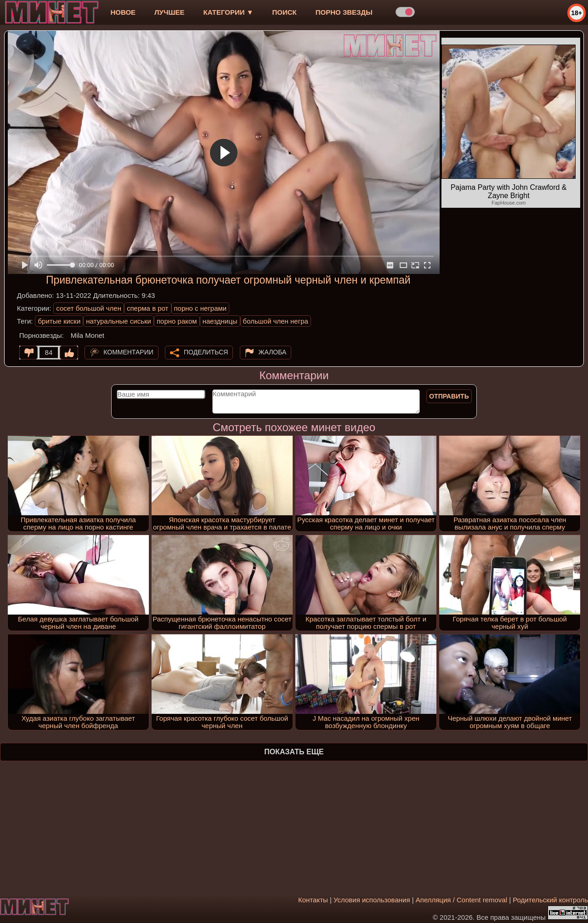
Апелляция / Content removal (461, 900)
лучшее (169, 12)
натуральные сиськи (119, 321)
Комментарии (128, 352)
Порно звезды (344, 12)
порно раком (177, 321)
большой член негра (276, 321)
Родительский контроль (550, 900)
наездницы (220, 321)
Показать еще (294, 752)
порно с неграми (201, 308)
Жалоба (273, 352)
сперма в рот (148, 308)
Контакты (313, 900)
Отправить (449, 396)
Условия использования (372, 900)
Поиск (285, 12)
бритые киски (59, 321)
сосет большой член (89, 308)
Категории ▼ (229, 12)
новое (123, 12)
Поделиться (206, 352)
